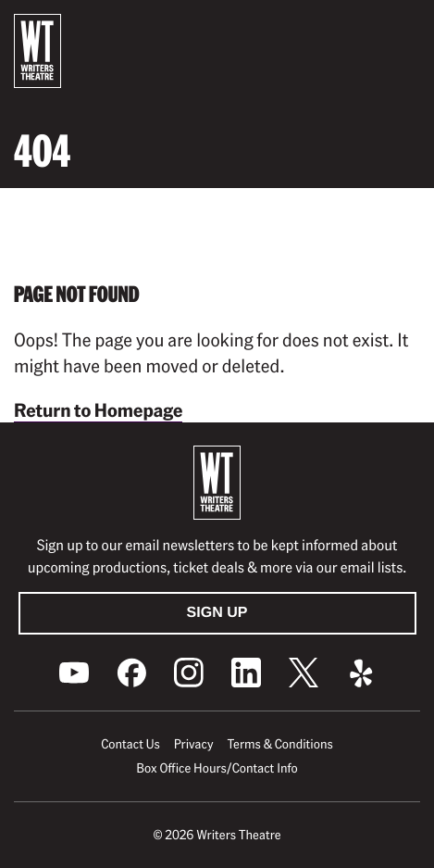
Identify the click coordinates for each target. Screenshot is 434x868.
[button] (405, 29)
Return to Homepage (98, 409)
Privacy (194, 744)
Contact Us (130, 744)
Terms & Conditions (279, 744)
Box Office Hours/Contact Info (217, 768)
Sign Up (217, 613)
